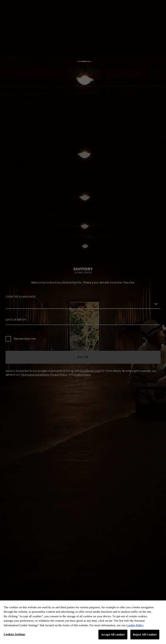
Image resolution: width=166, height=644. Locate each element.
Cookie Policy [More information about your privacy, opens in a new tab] (135, 625)
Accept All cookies (113, 634)
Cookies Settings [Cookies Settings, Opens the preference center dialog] (14, 634)
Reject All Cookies (145, 634)
